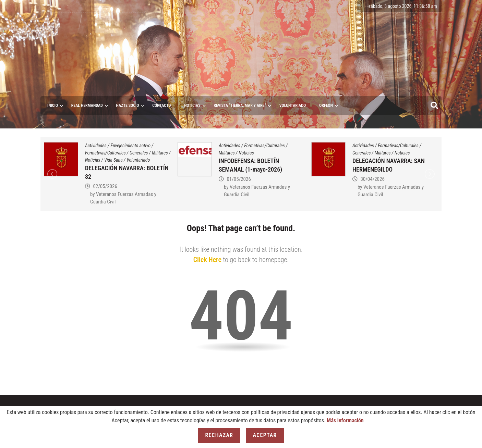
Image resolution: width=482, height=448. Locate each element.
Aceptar (265, 435)
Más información (345, 420)
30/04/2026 (372, 179)
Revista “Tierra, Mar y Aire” (240, 105)
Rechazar (219, 435)
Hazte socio (128, 105)
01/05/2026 (239, 179)
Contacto (161, 105)
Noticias (192, 105)
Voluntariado (138, 160)
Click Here (207, 260)
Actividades (96, 146)
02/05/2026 (105, 186)
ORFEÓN (326, 105)
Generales (139, 153)
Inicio (53, 105)
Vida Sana (113, 160)
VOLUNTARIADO (293, 105)
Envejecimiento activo (130, 146)
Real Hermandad (87, 105)
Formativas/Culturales (105, 153)
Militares (160, 153)
